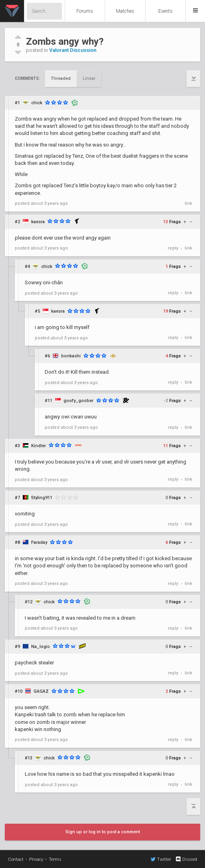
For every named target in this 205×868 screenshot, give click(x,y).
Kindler (39, 446)
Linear (89, 78)
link (188, 203)
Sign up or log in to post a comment (103, 832)
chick (37, 103)
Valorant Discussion (73, 50)
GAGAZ (41, 691)
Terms (55, 859)
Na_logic (41, 647)
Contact (16, 859)
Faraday (39, 542)
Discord (186, 859)
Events (165, 11)
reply (173, 248)
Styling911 (42, 498)
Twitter (161, 859)
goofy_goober (79, 401)
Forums (85, 11)
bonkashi (71, 356)
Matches (125, 11)
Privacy (36, 859)
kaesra (38, 222)
